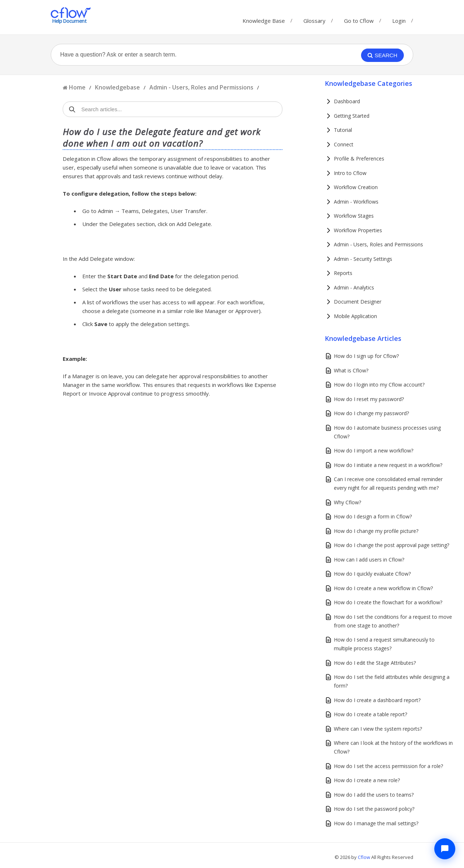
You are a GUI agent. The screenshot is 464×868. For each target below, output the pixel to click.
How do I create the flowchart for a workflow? (388, 602)
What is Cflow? (351, 370)
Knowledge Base (264, 19)
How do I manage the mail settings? (376, 823)
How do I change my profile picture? (376, 531)
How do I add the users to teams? (374, 795)
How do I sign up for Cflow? (366, 356)
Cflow (364, 857)
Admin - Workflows (356, 202)
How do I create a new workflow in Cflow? (383, 588)
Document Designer (358, 302)
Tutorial (343, 130)
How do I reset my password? (369, 399)
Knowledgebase (117, 87)
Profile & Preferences (359, 158)
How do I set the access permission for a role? (388, 766)
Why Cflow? (347, 502)
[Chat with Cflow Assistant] (445, 849)
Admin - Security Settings (363, 259)
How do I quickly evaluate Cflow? (372, 574)
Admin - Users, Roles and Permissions (201, 87)
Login (399, 21)
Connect (344, 144)
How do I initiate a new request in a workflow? (388, 465)
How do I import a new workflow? (374, 450)
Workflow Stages (354, 216)
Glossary (314, 19)
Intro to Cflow (350, 173)
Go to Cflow (359, 19)
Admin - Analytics (354, 287)
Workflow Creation (356, 187)
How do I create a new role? (367, 780)
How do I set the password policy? (374, 809)
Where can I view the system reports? (378, 729)
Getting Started (352, 116)
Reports (343, 273)
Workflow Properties (358, 230)
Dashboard (347, 101)
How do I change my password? (371, 413)
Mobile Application (355, 316)
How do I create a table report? (370, 714)
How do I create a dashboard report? (377, 700)
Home (77, 87)
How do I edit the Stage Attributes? (375, 663)
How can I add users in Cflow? (369, 560)
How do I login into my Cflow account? (379, 385)
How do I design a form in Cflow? (373, 516)
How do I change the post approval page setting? (391, 545)
